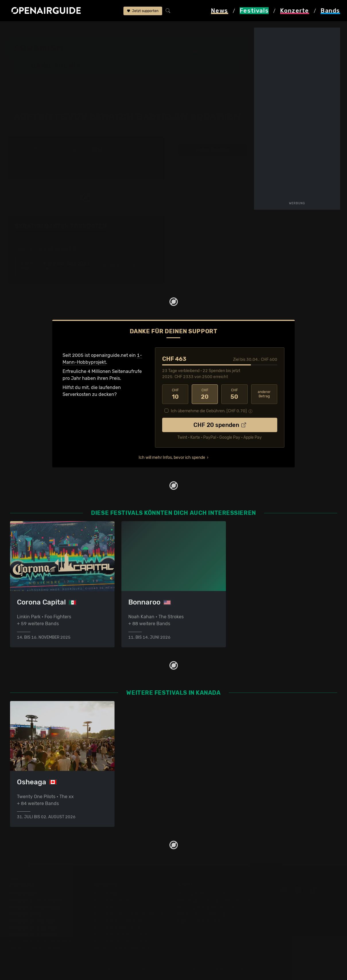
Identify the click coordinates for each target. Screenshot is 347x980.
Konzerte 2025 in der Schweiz (126, 935)
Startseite (17, 29)
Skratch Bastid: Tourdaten (61, 226)
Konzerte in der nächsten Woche (128, 914)
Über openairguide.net (201, 894)
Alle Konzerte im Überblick (122, 949)
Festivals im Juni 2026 (34, 928)
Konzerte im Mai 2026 (117, 928)
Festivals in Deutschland (36, 907)
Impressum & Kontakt (200, 921)
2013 (97, 149)
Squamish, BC (180, 51)
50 (234, 394)
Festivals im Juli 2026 (34, 935)
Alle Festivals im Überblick (38, 949)
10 (175, 394)
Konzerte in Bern (112, 907)
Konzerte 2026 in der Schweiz (126, 942)
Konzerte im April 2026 (118, 921)
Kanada (67, 29)
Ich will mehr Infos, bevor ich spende (172, 457)
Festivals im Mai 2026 (33, 921)
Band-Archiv (118, 29)
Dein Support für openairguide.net (214, 901)
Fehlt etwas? (147, 226)
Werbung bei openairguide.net (210, 907)
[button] (218, 65)
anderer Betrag (264, 394)
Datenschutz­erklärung (201, 914)
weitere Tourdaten (213, 150)
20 (205, 394)
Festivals (43, 29)
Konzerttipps (107, 894)
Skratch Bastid (152, 29)
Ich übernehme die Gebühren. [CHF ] (209, 411)
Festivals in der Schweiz (36, 901)
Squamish (90, 29)
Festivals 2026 (26, 914)
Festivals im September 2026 (41, 942)
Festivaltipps (24, 894)
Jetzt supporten (143, 11)
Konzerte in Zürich (113, 901)
